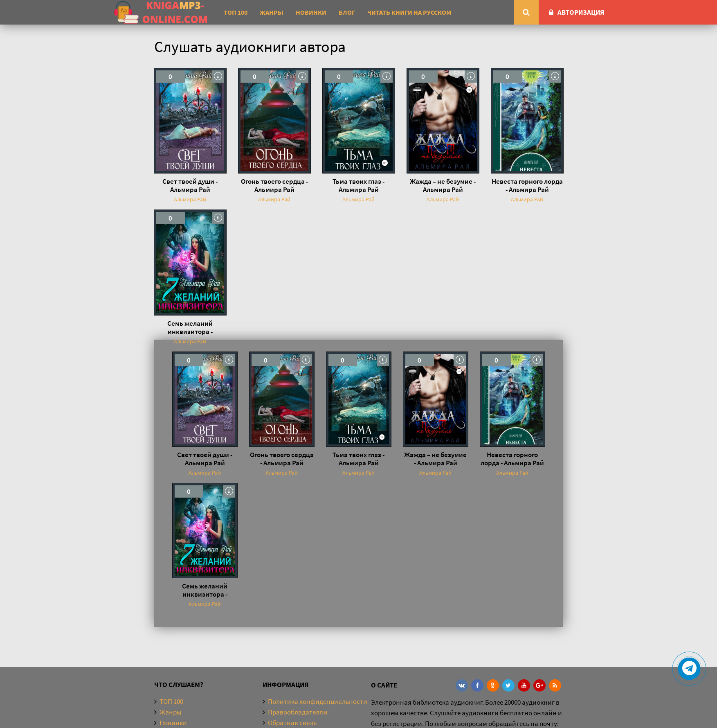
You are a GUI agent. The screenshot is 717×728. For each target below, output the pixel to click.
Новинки (311, 12)
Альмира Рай (190, 199)
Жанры (272, 12)
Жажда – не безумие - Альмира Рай (443, 185)
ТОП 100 (236, 12)
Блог (347, 12)
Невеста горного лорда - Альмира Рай (527, 185)
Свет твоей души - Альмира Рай (190, 185)
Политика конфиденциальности (318, 701)
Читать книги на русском (409, 12)
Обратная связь (292, 723)
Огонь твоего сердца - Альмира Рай (274, 185)
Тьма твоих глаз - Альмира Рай (358, 185)
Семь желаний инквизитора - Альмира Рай (190, 327)
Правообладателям (298, 712)
